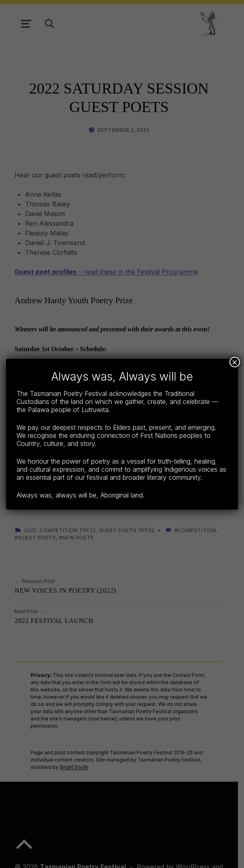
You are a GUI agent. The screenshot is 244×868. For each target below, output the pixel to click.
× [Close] (235, 362)
